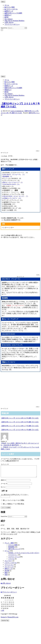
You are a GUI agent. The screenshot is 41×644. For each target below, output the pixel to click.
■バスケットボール (11, 9)
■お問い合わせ (6, 586)
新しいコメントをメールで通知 (14, 503)
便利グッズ (8, 571)
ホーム (7, 5)
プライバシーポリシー (12, 24)
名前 (3, 482)
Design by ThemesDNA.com (10, 619)
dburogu (3, 70)
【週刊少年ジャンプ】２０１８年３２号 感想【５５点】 (20, 418)
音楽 (6, 577)
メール (4, 486)
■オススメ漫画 (10, 7)
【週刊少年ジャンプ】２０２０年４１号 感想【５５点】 (20, 430)
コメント (5, 464)
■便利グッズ (9, 11)
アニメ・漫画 (9, 545)
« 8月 (2, 613)
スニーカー (8, 563)
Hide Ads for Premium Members (14, 21)
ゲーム (7, 553)
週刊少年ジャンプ (14, 551)
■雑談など (8, 15)
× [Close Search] (2, 30)
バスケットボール (11, 565)
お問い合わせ (9, 22)
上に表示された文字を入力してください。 (15, 497)
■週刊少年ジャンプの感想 (13, 13)
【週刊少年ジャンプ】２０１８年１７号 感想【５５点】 (20, 426)
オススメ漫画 (13, 547)
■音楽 (7, 17)
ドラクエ (11, 561)
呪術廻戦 (11, 549)
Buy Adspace (9, 19)
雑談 (6, 575)
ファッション (9, 567)
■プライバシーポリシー (9, 594)
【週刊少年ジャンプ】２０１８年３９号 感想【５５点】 (20, 422)
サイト (3, 489)
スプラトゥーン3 (14, 559)
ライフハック (9, 569)
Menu (3, 2)
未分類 (7, 573)
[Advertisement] (18, 50)
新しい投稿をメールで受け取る (14, 506)
